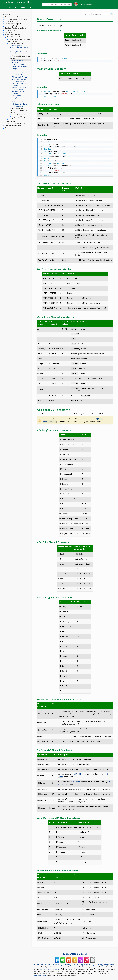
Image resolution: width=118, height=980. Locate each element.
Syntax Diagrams (15, 54)
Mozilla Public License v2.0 (51, 968)
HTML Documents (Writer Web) (16, 19)
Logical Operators (18, 65)
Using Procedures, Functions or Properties (19, 49)
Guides (12, 119)
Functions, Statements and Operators (20, 57)
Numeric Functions (18, 75)
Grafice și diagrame (12, 32)
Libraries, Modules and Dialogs (20, 52)
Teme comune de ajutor (13, 128)
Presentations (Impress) (13, 24)
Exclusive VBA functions (20, 102)
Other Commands (18, 89)
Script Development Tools (16, 123)
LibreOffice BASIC (14, 37)
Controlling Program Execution (19, 84)
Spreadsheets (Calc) (12, 21)
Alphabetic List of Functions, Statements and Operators (19, 110)
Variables (15, 62)
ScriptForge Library (18, 117)
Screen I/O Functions (19, 79)
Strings (14, 69)
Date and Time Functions (20, 71)
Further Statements (18, 106)
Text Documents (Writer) (14, 17)
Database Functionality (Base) (15, 28)
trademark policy (40, 975)
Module (11, 7)
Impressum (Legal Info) (42, 964)
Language (25, 7)
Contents (6, 14)
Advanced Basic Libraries (20, 114)
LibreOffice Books (75, 953)
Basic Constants (17, 60)
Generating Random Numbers (19, 93)
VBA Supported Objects (20, 104)
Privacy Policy (57, 964)
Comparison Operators (20, 67)
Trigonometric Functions (20, 77)
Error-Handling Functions (21, 87)
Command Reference (17, 43)
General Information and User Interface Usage (19, 40)
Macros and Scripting (12, 35)
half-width (78, 773)
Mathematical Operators (20, 73)
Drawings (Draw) (11, 26)
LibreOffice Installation (13, 126)
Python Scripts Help (14, 121)
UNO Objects (16, 96)
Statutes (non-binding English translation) (79, 964)
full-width (76, 781)
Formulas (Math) (11, 30)
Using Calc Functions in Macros (20, 99)
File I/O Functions (18, 81)
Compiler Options (16, 46)
